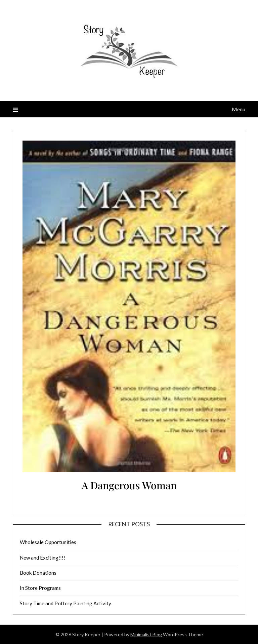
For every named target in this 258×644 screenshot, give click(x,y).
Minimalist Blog (146, 634)
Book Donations (38, 573)
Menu (239, 109)
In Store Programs (40, 588)
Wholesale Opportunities (48, 542)
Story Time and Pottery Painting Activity (66, 603)
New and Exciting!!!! (42, 558)
